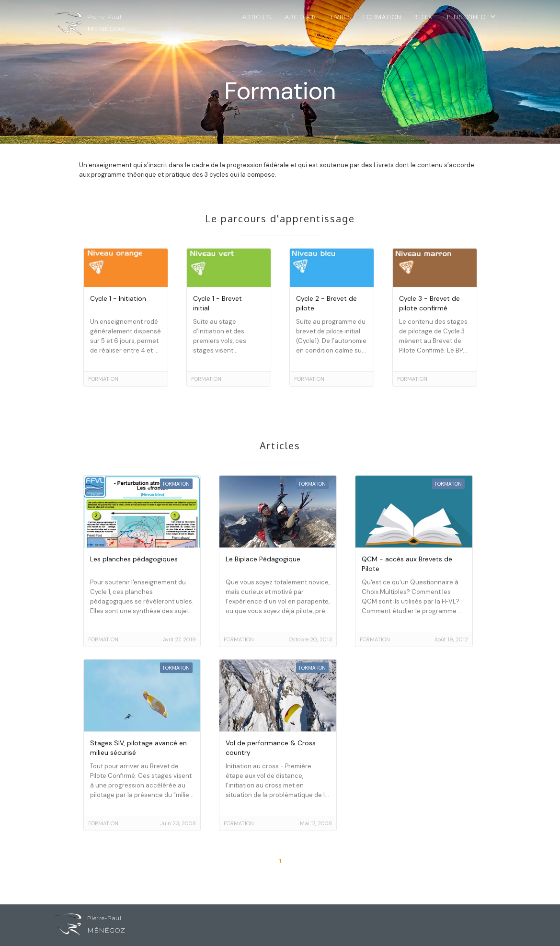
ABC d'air (300, 17)
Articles (257, 17)
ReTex (423, 17)
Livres (341, 17)
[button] (476, 19)
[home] (90, 26)
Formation (382, 17)
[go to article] (126, 317)
